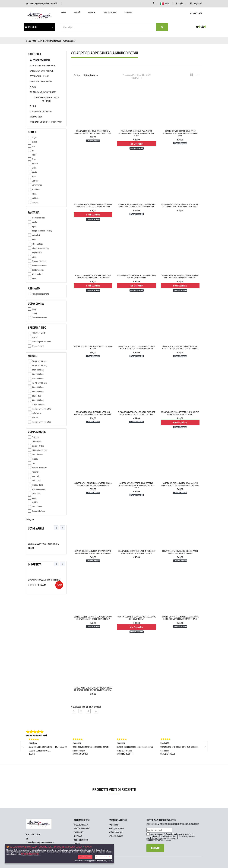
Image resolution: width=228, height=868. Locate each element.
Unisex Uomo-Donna (38, 318)
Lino (32, 463)
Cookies (77, 844)
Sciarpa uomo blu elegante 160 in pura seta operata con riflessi (137, 276)
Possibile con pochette (38, 294)
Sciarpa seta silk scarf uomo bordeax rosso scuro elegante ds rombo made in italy (136, 485)
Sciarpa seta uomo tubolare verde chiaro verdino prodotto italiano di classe (93, 484)
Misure (32, 356)
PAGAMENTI (78, 832)
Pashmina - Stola (36, 333)
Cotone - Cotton (36, 446)
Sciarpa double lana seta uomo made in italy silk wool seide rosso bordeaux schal (180, 484)
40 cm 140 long (36, 370)
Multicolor (34, 198)
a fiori (32, 239)
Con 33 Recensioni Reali (36, 736)
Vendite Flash (110, 12)
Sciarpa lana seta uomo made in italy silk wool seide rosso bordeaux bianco (137, 552)
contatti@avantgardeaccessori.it (44, 3)
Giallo (32, 168)
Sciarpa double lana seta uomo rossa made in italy (93, 347)
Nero (32, 146)
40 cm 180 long (36, 400)
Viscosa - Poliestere (37, 468)
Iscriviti (155, 848)
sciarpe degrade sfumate (43, 66)
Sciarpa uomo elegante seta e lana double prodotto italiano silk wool (180, 413)
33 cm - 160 (34, 396)
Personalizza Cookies (104, 857)
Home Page (31, 41)
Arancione (34, 189)
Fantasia (34, 212)
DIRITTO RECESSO (81, 840)
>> (96, 711)
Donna (32, 313)
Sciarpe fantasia (54, 41)
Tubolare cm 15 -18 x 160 (39, 422)
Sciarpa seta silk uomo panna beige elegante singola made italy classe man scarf (137, 133)
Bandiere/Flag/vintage (42, 71)
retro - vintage (35, 244)
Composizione (37, 432)
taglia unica (34, 413)
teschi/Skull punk (39, 76)
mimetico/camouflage (41, 81)
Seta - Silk (34, 476)
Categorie (30, 519)
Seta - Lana (34, 481)
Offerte (92, 12)
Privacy (181, 834)
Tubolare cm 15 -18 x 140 (39, 409)
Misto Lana (34, 494)
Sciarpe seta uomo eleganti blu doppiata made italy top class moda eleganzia (136, 347)
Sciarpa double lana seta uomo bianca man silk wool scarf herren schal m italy (93, 618)
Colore (32, 132)
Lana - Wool (34, 441)
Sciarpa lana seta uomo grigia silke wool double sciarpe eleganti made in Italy (180, 618)
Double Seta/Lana (37, 511)
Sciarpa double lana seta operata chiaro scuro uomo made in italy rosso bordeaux (93, 552)
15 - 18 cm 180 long (37, 383)
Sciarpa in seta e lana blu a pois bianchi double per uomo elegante (180, 552)
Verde (32, 194)
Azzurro (33, 163)
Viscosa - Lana (35, 485)
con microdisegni (36, 218)
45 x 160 (33, 418)
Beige (32, 159)
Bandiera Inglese (36, 270)
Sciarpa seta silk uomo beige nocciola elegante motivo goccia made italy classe (93, 132)
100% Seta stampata (38, 450)
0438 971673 (34, 834)
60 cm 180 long (36, 374)
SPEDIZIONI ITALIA (81, 825)
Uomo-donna (36, 304)
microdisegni (68, 41)
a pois (33, 87)
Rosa (32, 176)
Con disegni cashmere (41, 111)
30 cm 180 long (36, 391)
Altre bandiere (35, 274)
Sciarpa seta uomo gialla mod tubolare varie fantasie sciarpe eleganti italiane (180, 347)
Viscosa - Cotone (36, 489)
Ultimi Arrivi (36, 528)
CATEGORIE (31, 27)
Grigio (32, 137)
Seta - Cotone (35, 507)
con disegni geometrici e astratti (46, 99)
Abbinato (34, 288)
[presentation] (56, 528)
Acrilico (33, 502)
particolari (34, 235)
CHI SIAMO (78, 836)
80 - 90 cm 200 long (37, 365)
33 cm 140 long (36, 378)
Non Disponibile (136, 144)
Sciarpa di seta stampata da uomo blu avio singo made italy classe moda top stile (93, 205)
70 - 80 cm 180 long (37, 361)
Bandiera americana (37, 266)
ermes (32, 279)
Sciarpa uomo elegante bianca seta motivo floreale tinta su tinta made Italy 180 (180, 205)
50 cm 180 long (36, 387)
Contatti (128, 12)
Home (63, 12)
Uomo (32, 309)
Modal (32, 498)
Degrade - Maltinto (37, 261)
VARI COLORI (35, 185)
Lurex (32, 257)
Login (179, 3)
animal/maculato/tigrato (43, 92)
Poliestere (34, 437)
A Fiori (33, 106)
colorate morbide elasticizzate (46, 122)
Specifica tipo (37, 328)
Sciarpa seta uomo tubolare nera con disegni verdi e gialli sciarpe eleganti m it (93, 413)
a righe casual (35, 252)
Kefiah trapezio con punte (40, 341)
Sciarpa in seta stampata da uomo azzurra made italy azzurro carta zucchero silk (137, 205)
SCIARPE (42, 41)
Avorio (32, 172)
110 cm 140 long (36, 405)
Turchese (33, 202)
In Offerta (35, 564)
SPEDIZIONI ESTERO (81, 828)
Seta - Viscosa (35, 455)
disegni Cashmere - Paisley (40, 231)
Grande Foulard (36, 346)
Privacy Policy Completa (30, 854)
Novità (77, 12)
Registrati (196, 3)
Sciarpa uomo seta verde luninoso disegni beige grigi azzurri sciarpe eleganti (180, 276)
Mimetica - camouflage (39, 248)
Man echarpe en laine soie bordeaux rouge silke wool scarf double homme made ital (93, 689)
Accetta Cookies (85, 857)
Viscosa (33, 459)
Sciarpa (33, 337)
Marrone (33, 181)
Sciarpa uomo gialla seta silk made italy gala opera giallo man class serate (93, 276)
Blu (31, 150)
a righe (32, 222)
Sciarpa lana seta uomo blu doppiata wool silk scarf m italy (137, 618)
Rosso (32, 155)
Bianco (32, 142)
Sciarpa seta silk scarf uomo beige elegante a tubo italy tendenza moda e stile (180, 133)
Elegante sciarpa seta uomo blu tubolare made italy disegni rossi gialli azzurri (136, 413)
